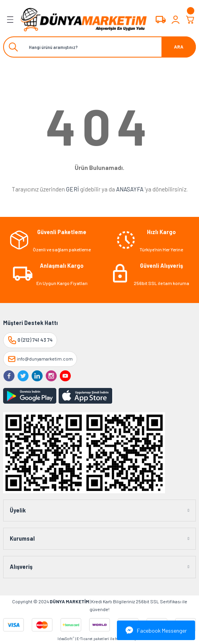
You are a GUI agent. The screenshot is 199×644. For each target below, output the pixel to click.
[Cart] (190, 20)
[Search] (99, 47)
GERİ (73, 189)
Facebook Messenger (156, 630)
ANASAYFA (130, 189)
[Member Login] (176, 20)
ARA (179, 47)
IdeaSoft (66, 638)
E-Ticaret (85, 639)
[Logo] (84, 19)
